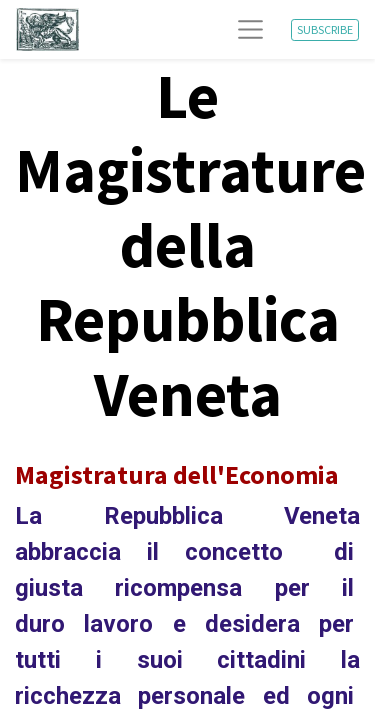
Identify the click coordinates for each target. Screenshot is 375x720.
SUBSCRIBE (325, 29)
